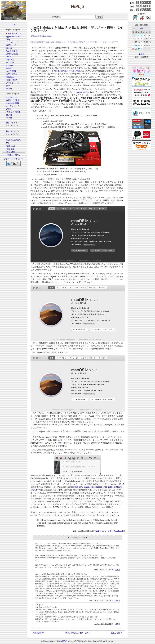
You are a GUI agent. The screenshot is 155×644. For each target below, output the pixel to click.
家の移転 (10, 65)
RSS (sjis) (10, 149)
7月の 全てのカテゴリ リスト (77, 633)
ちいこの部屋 (12, 51)
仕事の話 (10, 60)
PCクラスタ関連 (13, 112)
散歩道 (9, 68)
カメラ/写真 (11, 71)
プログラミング (13, 83)
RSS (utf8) (10, 152)
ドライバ (36, 71)
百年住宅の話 (12, 74)
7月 (141, 28)
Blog (8, 39)
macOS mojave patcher (44, 36)
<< (135, 28)
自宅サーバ (11, 45)
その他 (9, 89)
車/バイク (10, 63)
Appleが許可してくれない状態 (67, 71)
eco (96, 570)
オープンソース (13, 106)
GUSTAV (64, 641)
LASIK (9, 57)
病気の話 (10, 77)
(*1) (69, 194)
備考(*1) (34, 512)
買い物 (9, 48)
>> (148, 28)
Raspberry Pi (11, 80)
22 (136, 46)
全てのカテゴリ (14, 34)
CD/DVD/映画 (12, 54)
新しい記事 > (117, 633)
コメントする (106, 531)
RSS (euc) (10, 146)
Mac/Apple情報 (12, 103)
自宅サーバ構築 (13, 100)
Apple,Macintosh (13, 36)
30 (139, 49)
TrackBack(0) (119, 531)
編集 (97, 531)
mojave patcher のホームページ (90, 92)
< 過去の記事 (38, 633)
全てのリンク (12, 97)
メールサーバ (12, 42)
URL (95, 601)
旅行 (8, 86)
